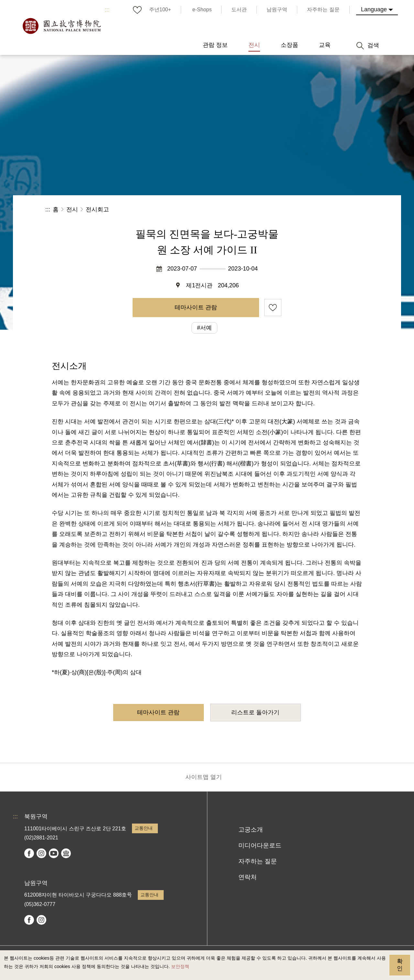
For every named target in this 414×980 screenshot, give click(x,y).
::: (107, 10)
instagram (41, 853)
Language (374, 9)
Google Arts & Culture (66, 853)
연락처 (248, 877)
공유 (298, 210)
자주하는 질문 (258, 861)
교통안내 (144, 828)
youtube (54, 853)
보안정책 (180, 966)
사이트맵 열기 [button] (204, 777)
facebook (29, 853)
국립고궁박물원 (61, 26)
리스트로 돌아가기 (255, 712)
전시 (72, 209)
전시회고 (97, 209)
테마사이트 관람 (196, 307)
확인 (400, 965)
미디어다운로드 (260, 845)
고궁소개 (251, 830)
